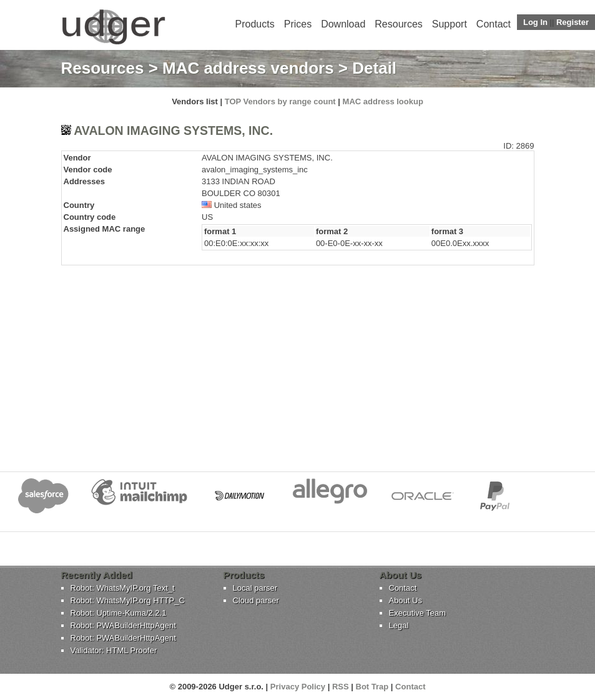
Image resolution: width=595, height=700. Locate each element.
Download (343, 24)
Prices (298, 24)
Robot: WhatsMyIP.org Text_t (123, 588)
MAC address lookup (383, 101)
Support (450, 24)
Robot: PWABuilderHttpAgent (123, 625)
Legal (399, 625)
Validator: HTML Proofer (114, 650)
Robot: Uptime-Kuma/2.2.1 (119, 613)
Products (255, 24)
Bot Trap (372, 687)
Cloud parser (256, 600)
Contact (494, 24)
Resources (398, 24)
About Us (406, 600)
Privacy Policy (298, 687)
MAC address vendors (248, 68)
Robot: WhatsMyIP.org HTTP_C (128, 600)
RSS (341, 687)
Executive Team (418, 613)
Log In (535, 22)
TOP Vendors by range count (280, 101)
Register (573, 22)
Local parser (255, 588)
